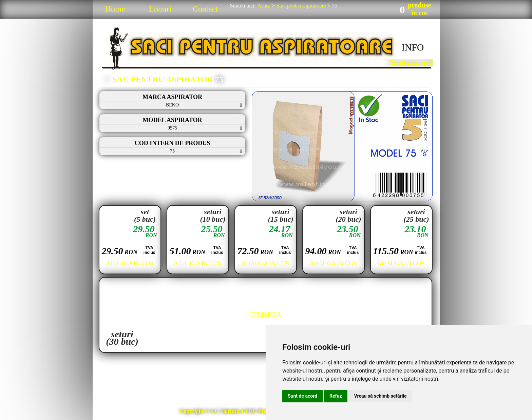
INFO (413, 47)
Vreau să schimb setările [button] (381, 396)
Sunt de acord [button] (302, 396)
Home (115, 9)
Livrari (160, 9)
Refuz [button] (336, 396)
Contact (205, 9)
